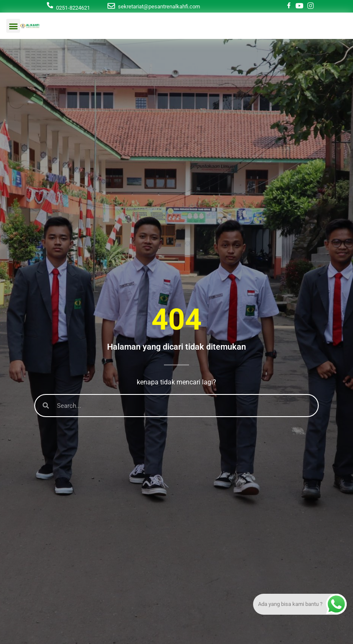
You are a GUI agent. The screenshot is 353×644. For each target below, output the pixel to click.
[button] (13, 26)
